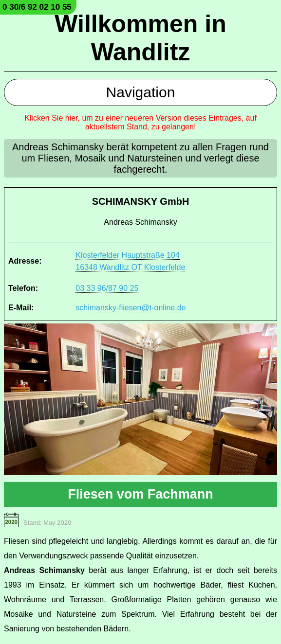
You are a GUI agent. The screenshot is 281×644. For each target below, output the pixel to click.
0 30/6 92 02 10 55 (37, 7)
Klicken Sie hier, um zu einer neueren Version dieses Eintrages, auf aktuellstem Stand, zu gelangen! (140, 122)
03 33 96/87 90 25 (107, 288)
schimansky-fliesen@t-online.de (131, 308)
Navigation (141, 92)
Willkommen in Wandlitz (140, 38)
